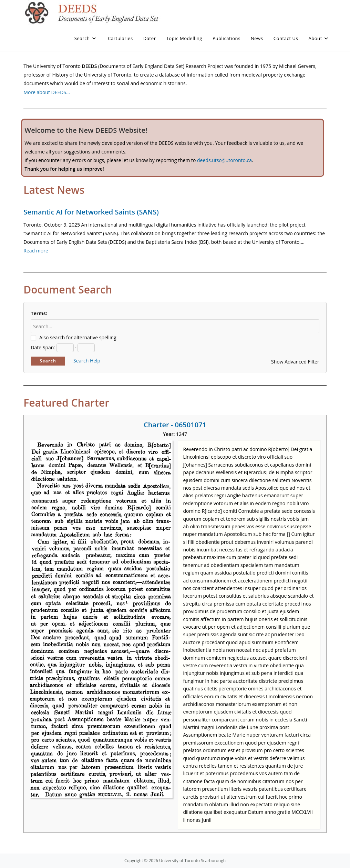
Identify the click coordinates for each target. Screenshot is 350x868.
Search (48, 361)
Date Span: (43, 347)
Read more (36, 251)
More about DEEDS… (47, 92)
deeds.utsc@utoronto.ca (224, 160)
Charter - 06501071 (175, 425)
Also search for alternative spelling (78, 337)
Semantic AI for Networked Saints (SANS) (91, 212)
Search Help (87, 361)
